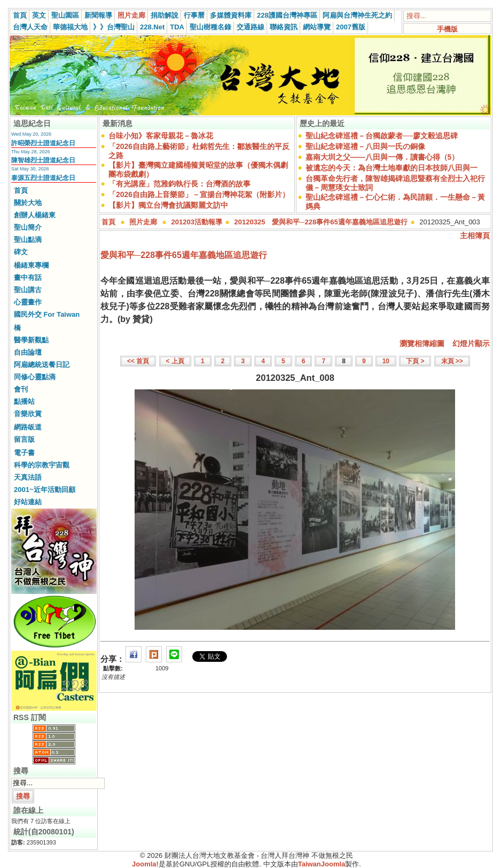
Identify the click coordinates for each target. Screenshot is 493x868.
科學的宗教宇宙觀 (42, 465)
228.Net (152, 27)
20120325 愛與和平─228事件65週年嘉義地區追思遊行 (321, 222)
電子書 (24, 453)
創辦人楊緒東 (35, 215)
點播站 (24, 401)
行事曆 (194, 15)
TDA (177, 27)
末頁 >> (452, 361)
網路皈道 (28, 427)
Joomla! (145, 864)
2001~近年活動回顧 (45, 490)
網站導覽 (317, 27)
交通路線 (251, 27)
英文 (39, 15)
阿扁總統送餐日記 (42, 365)
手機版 (447, 29)
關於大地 (28, 203)
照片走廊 (131, 15)
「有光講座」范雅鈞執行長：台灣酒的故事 (179, 184)
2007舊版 (351, 27)
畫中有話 (28, 277)
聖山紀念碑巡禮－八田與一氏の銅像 (365, 146)
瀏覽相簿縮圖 (422, 343)
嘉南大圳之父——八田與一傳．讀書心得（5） (382, 157)
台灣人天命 (30, 27)
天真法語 (28, 477)
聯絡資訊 (284, 27)
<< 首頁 (138, 361)
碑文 (21, 252)
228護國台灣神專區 (287, 15)
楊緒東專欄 (31, 265)
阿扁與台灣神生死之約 (357, 15)
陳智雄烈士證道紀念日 (43, 160)
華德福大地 (70, 27)
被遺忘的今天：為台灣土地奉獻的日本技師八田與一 (392, 168)
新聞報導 (98, 15)
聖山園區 (65, 15)
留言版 (24, 439)
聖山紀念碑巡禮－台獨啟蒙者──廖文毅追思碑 (382, 136)
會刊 (21, 389)
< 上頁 (175, 361)
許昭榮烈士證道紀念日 (43, 143)
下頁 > (415, 361)
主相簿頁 (475, 236)
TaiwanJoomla (322, 864)
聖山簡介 (28, 227)
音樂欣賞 (28, 414)
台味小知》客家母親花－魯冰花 (161, 136)
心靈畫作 (28, 302)
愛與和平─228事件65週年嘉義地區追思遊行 (184, 255)
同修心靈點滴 (35, 377)
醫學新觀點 (31, 340)
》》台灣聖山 (114, 27)
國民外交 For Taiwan (47, 314)
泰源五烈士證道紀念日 (43, 178)
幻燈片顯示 (471, 343)
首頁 (20, 15)
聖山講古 (28, 290)
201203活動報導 (197, 222)
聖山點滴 (28, 240)
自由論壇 (28, 352)
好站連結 (28, 502)
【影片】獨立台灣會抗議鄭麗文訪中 (168, 205)
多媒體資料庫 (231, 15)
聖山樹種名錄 (210, 27)
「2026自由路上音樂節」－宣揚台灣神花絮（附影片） (199, 194)
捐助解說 (165, 15)
